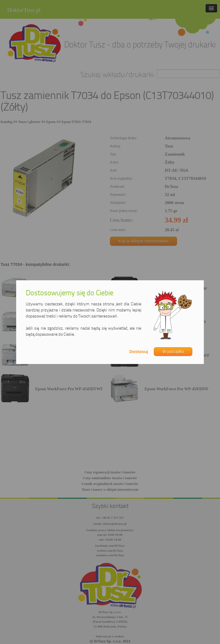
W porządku (173, 352)
